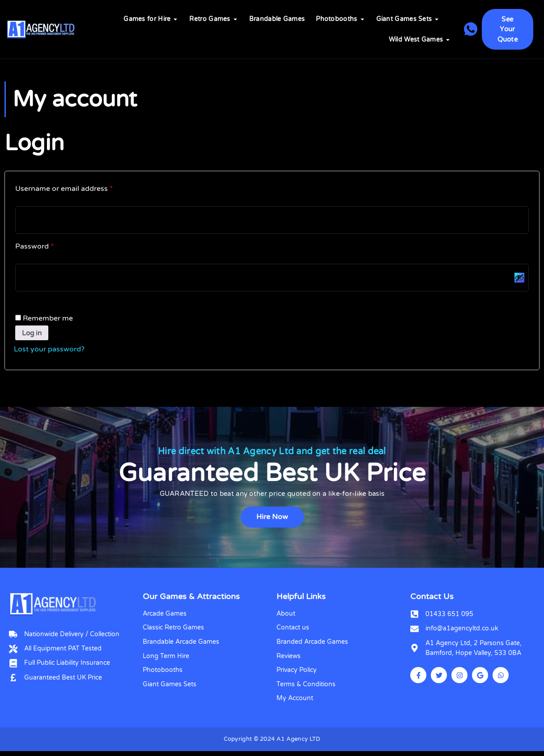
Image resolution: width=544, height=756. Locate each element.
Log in (33, 335)
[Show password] (519, 279)
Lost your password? (49, 352)
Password (50, 246)
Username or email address (79, 187)
